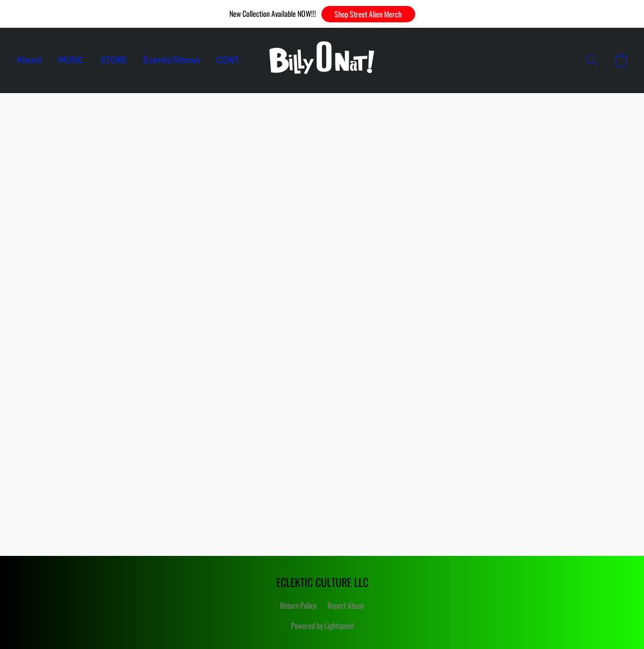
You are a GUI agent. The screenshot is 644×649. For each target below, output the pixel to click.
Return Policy (298, 605)
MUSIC (71, 60)
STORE (114, 60)
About (29, 60)
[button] (368, 14)
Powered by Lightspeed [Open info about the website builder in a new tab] (322, 625)
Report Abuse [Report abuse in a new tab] (346, 605)
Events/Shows (172, 60)
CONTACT (235, 60)
